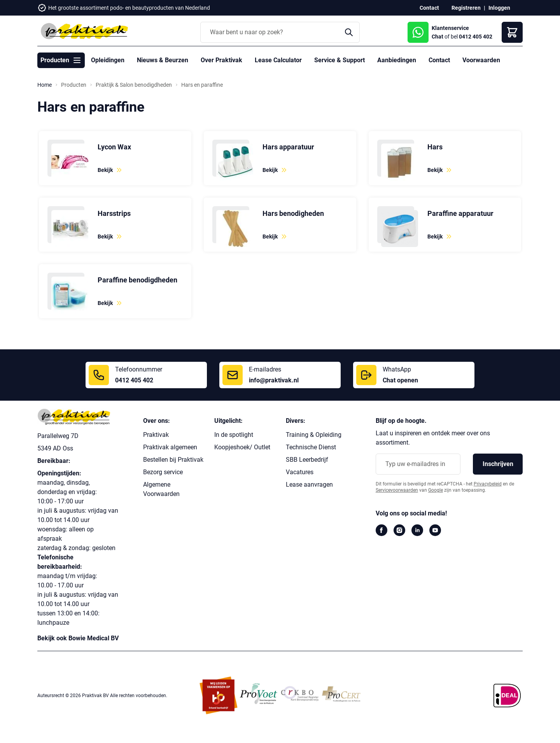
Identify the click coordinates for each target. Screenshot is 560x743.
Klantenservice (450, 28)
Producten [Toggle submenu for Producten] (61, 60)
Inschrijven (498, 464)
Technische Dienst (311, 447)
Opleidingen (108, 60)
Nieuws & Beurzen (163, 60)
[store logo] (84, 31)
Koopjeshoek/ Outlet (242, 447)
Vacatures (300, 472)
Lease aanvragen (309, 485)
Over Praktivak (221, 60)
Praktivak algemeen (170, 447)
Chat (437, 37)
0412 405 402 (476, 37)
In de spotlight (234, 435)
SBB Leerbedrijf (307, 460)
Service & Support (339, 60)
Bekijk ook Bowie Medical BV (78, 638)
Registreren (466, 8)
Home (45, 85)
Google (436, 490)
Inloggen (499, 8)
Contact (429, 8)
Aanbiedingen (397, 60)
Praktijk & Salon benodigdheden (134, 85)
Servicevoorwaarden (397, 490)
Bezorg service (163, 472)
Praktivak (156, 435)
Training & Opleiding (314, 435)
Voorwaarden (481, 60)
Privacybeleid (488, 484)
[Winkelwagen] (512, 32)
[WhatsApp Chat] (418, 32)
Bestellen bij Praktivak (173, 460)
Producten (74, 85)
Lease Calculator (278, 60)
